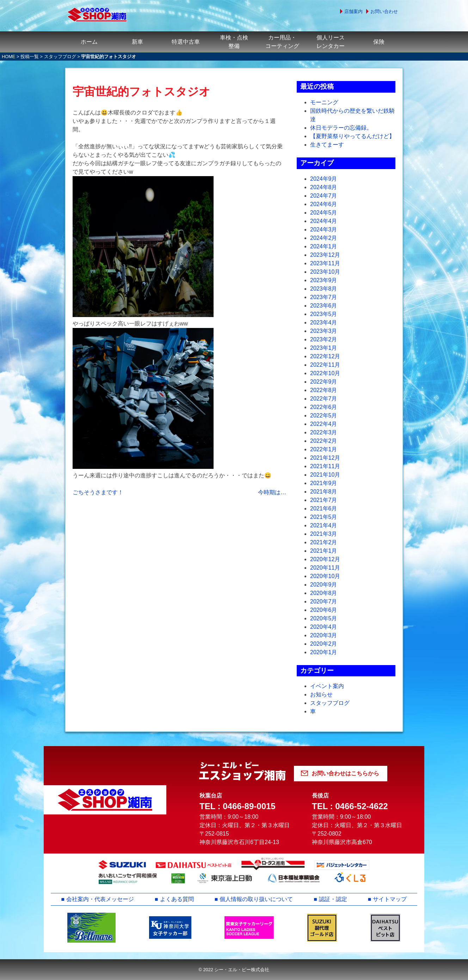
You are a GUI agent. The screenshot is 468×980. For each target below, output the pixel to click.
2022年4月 (324, 424)
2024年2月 (324, 238)
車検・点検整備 (234, 42)
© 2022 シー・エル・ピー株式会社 (234, 970)
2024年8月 (324, 187)
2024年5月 (324, 213)
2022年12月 (325, 356)
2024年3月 (324, 230)
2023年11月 (325, 263)
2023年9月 (324, 280)
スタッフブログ (60, 57)
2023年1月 (324, 348)
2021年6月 (324, 508)
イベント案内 (327, 686)
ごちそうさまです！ (98, 492)
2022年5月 (324, 415)
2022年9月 (324, 382)
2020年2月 (324, 644)
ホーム (89, 42)
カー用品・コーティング (282, 42)
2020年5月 (324, 618)
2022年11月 (325, 365)
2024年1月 (324, 246)
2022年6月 (324, 407)
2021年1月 (324, 551)
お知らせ (321, 694)
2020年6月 (324, 610)
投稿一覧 (30, 57)
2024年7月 (324, 196)
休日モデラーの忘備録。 (341, 128)
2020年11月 (325, 568)
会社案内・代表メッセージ (100, 899)
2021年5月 (324, 517)
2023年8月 (324, 289)
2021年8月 (324, 492)
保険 (379, 42)
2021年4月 (324, 525)
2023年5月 (324, 314)
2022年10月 (325, 373)
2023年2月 (324, 339)
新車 (137, 42)
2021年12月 (325, 458)
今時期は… (272, 492)
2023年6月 (324, 306)
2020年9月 (324, 585)
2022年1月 (324, 449)
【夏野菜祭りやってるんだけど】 (352, 136)
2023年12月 (325, 255)
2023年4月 (324, 322)
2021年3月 (324, 534)
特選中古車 (186, 42)
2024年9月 (324, 179)
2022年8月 (324, 390)
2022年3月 (324, 432)
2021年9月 (324, 483)
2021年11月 (325, 466)
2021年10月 (325, 475)
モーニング (324, 102)
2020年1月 (324, 652)
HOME (8, 57)
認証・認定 (333, 899)
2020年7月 (324, 601)
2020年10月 (325, 576)
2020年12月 (325, 559)
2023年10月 (325, 272)
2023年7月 (324, 297)
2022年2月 (324, 441)
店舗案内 (353, 11)
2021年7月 (324, 500)
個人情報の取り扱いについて (256, 899)
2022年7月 (324, 399)
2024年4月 (324, 221)
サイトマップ (390, 899)
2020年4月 (324, 627)
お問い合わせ (384, 11)
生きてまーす (327, 145)
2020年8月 (324, 593)
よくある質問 (177, 899)
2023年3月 (324, 331)
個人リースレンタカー (331, 42)
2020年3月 (324, 635)
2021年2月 (324, 542)
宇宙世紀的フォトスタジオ (141, 92)
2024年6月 (324, 204)
